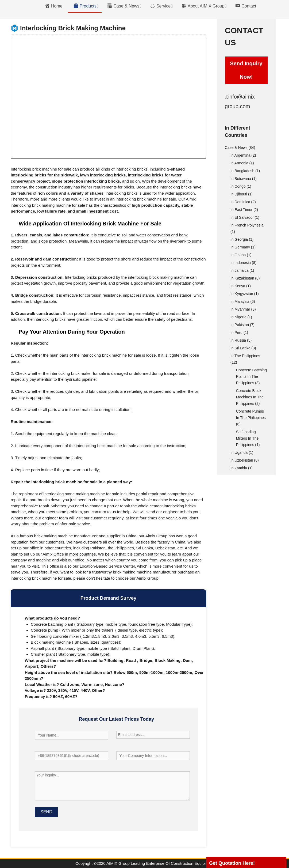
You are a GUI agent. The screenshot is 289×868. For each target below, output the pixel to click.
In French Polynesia (247, 225)
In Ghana (238, 255)
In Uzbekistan (242, 460)
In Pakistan (240, 325)
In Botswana (241, 179)
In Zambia (239, 468)
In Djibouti (239, 194)
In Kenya (238, 286)
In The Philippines (245, 356)
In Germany (240, 247)
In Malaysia (240, 301)
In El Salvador (242, 217)
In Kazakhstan (242, 278)
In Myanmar (240, 309)
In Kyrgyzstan (242, 294)
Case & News (236, 148)
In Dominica (240, 202)
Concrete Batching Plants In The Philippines (251, 376)
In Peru (236, 333)
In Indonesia (241, 263)
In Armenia (239, 163)
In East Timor (241, 210)
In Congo (238, 186)
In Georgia (239, 239)
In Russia (238, 340)
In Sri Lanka (240, 348)
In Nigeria (238, 317)
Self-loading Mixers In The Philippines (247, 438)
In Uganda (239, 452)
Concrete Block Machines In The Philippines (250, 397)
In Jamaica (240, 270)
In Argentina (240, 155)
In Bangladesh (242, 171)
